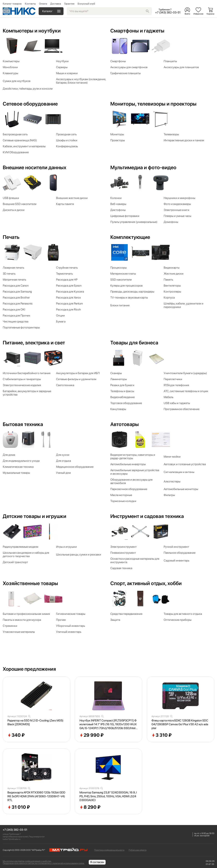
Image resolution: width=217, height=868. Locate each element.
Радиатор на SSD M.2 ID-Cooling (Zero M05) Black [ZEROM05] (35, 722)
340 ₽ (16, 735)
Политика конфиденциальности (109, 850)
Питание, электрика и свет (34, 343)
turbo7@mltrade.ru (12, 839)
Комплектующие (130, 237)
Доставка (56, 4)
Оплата (43, 4)
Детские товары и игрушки (34, 516)
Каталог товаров (12, 4)
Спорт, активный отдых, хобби (146, 583)
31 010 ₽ (19, 807)
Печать (11, 237)
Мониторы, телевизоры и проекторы (153, 104)
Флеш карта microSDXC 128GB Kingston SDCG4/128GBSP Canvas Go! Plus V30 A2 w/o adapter (180, 724)
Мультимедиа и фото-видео (143, 167)
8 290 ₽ (90, 807)
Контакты (30, 4)
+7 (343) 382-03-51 (15, 830)
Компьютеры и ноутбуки (32, 31)
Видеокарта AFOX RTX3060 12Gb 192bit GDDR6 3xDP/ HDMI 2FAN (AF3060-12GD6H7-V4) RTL (36, 796)
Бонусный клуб (86, 4)
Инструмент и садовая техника (147, 516)
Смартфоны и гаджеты (137, 31)
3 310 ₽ (162, 735)
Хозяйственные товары (30, 583)
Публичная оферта (138, 850)
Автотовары (125, 424)
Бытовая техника (23, 424)
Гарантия (69, 4)
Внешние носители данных (34, 167)
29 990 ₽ (92, 735)
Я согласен (97, 862)
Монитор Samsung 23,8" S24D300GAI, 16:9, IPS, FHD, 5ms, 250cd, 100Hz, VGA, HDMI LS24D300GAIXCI (108, 796)
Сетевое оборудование (30, 104)
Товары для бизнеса (134, 343)
